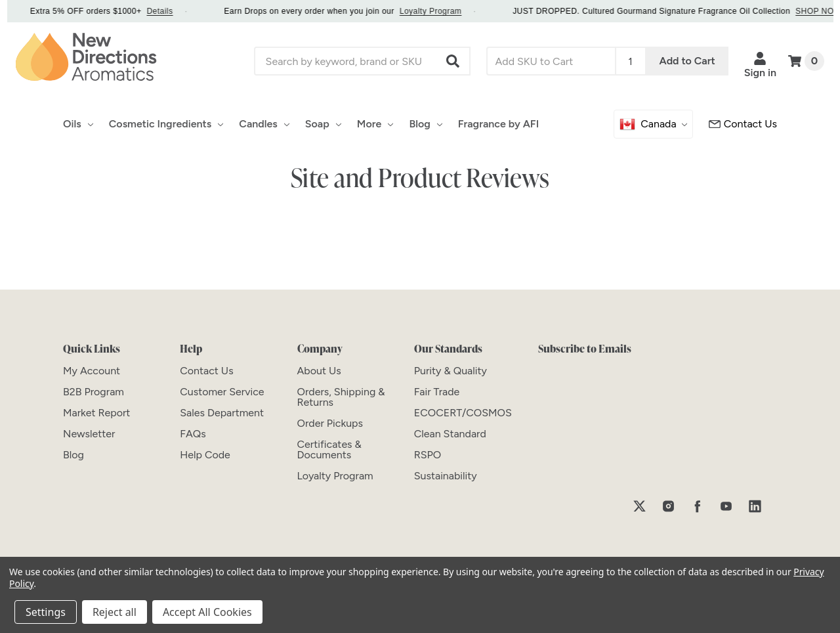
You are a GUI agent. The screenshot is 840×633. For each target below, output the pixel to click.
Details (172, 11)
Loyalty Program (443, 11)
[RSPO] (428, 455)
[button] (453, 61)
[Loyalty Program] (335, 476)
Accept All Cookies (207, 612)
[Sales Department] (222, 413)
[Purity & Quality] (451, 371)
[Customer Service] (743, 124)
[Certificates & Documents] (329, 449)
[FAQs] (193, 434)
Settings (46, 612)
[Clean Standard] (450, 434)
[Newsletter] (89, 434)
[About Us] (319, 371)
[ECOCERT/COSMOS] (463, 413)
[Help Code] (205, 455)
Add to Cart (687, 61)
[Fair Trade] (437, 392)
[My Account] (92, 371)
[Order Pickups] (330, 423)
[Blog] (73, 455)
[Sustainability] (446, 476)
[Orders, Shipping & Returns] (341, 397)
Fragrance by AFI (498, 124)
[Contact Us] (206, 371)
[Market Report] (96, 413)
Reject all (115, 612)
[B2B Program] (94, 392)
